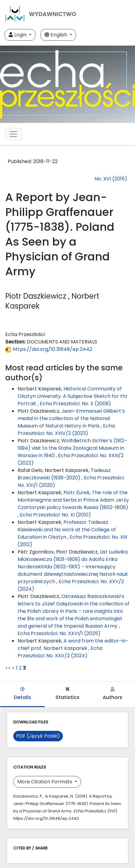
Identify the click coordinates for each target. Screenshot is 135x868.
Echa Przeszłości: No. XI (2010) (55, 515)
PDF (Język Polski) (38, 736)
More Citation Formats (45, 782)
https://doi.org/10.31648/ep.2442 (49, 349)
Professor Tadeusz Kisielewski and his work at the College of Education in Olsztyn (67, 530)
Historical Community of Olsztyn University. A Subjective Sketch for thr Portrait (73, 396)
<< (8, 668)
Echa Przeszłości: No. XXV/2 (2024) (60, 652)
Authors (112, 694)
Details (22, 694)
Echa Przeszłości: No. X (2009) (75, 404)
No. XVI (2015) (111, 179)
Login (18, 35)
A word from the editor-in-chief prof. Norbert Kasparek (73, 645)
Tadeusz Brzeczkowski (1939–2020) (64, 474)
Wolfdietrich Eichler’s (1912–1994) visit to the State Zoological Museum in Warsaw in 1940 (72, 448)
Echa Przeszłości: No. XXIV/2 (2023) (66, 430)
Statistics (67, 694)
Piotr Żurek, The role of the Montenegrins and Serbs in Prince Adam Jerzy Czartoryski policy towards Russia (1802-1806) (73, 500)
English (56, 35)
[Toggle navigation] (13, 134)
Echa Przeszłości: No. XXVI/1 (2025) (59, 633)
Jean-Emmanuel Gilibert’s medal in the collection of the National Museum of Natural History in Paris (71, 418)
